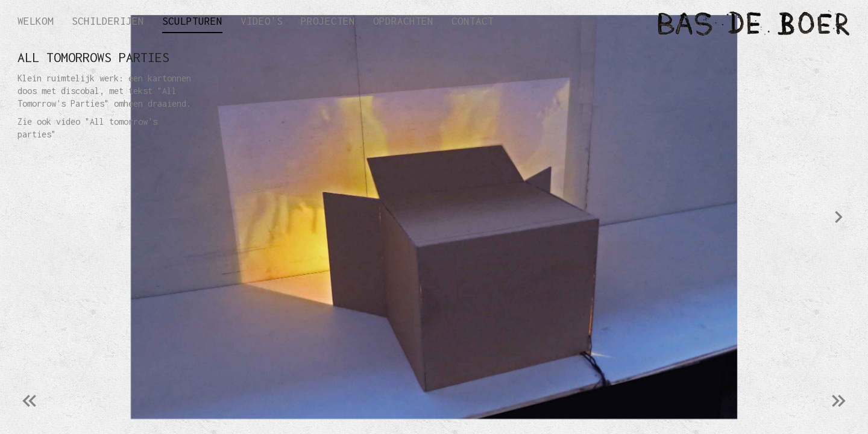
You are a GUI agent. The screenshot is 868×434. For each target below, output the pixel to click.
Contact (473, 21)
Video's (262, 21)
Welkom (36, 21)
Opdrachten (403, 21)
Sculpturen (192, 21)
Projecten (328, 21)
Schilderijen (108, 21)
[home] (675, 20)
